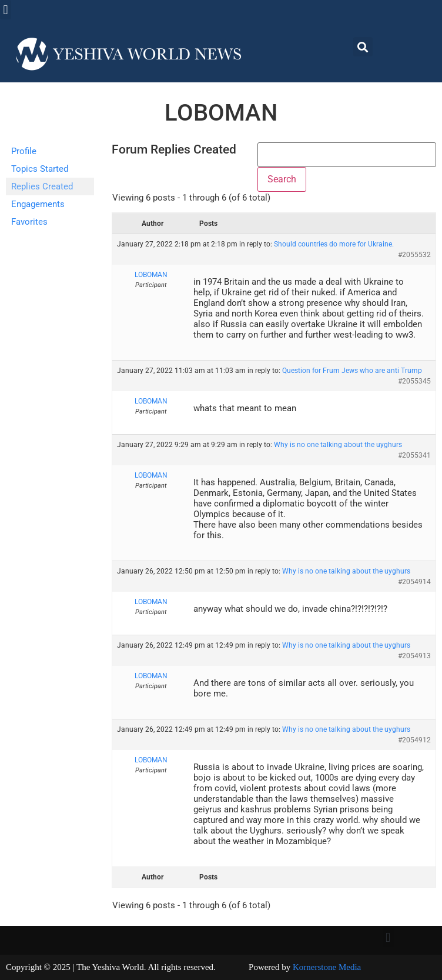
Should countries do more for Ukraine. (334, 244)
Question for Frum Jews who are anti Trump (352, 371)
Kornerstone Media (327, 967)
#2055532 (414, 255)
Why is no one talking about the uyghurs (338, 445)
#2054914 (414, 582)
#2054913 (414, 656)
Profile (24, 151)
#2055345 (414, 381)
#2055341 (414, 455)
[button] (6, 10)
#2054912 (414, 740)
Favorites (29, 222)
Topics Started (40, 169)
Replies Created (42, 186)
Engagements (38, 204)
